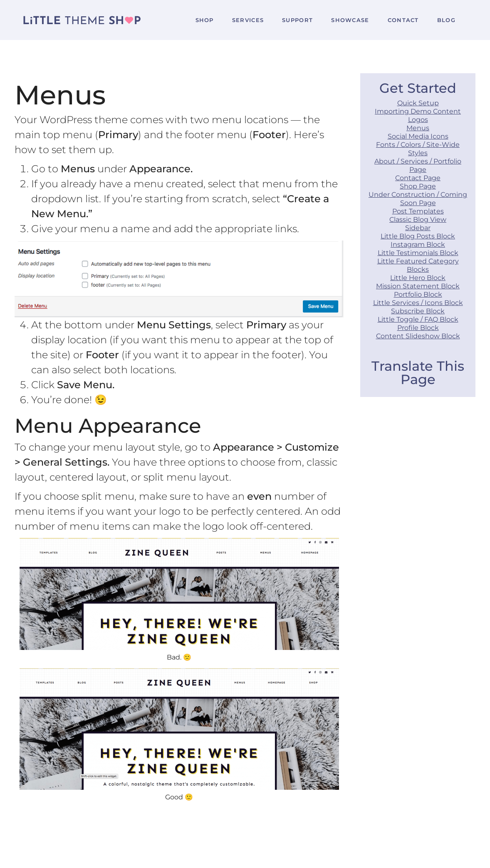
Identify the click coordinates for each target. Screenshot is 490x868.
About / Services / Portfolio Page (418, 165)
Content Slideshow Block (418, 336)
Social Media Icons (418, 136)
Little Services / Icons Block (418, 303)
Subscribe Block (418, 311)
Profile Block (418, 328)
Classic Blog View (418, 219)
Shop (205, 20)
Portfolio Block (418, 294)
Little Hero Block (418, 278)
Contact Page (418, 178)
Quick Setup (418, 103)
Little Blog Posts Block (418, 236)
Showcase (350, 20)
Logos (418, 120)
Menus (418, 128)
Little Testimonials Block (418, 253)
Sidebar (418, 228)
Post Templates (418, 211)
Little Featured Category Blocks (418, 265)
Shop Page (418, 186)
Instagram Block (418, 244)
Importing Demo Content (418, 111)
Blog (446, 20)
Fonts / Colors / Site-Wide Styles (418, 149)
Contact (403, 20)
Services (248, 20)
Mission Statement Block (418, 286)
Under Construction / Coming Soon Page (418, 199)
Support (297, 20)
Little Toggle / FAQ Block (418, 319)
